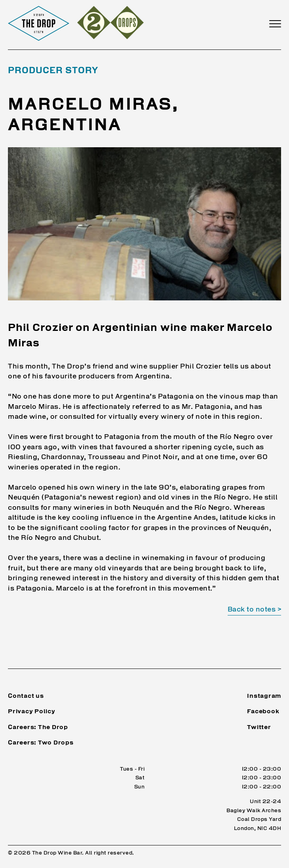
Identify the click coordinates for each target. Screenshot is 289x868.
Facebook (263, 712)
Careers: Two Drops (41, 743)
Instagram (264, 696)
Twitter (259, 728)
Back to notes (252, 610)
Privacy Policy (32, 712)
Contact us (26, 696)
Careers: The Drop (38, 728)
